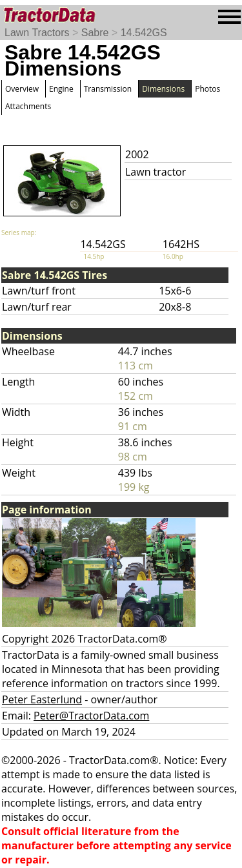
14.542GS (144, 33)
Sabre (95, 33)
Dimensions (163, 89)
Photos (207, 89)
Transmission (108, 89)
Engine (61, 89)
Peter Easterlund (42, 699)
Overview (22, 89)
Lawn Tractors (37, 33)
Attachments (28, 106)
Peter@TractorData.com (91, 716)
